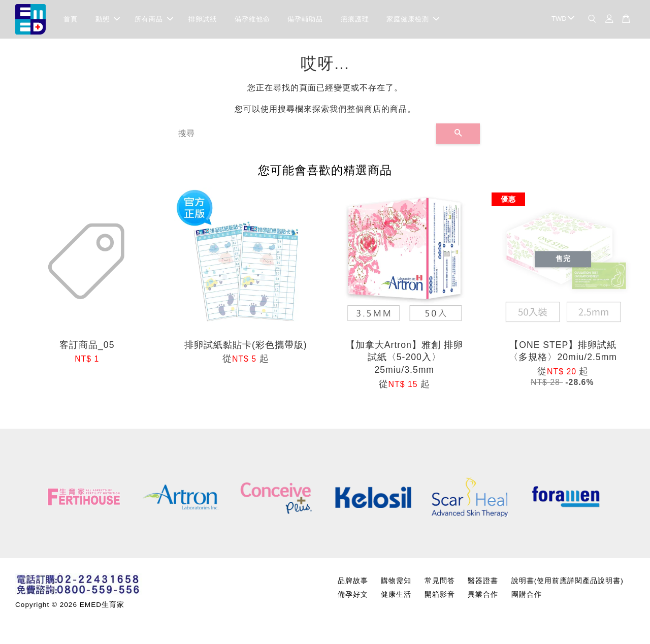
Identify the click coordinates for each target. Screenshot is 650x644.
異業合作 (483, 597)
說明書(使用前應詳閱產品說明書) (567, 583)
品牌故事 (353, 583)
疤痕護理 (355, 20)
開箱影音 (440, 597)
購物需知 (396, 583)
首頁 (71, 20)
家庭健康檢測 (413, 20)
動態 (108, 20)
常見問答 (440, 583)
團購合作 (527, 597)
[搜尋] (303, 136)
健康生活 (396, 597)
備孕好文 (353, 597)
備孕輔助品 (305, 20)
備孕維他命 (252, 20)
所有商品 (154, 20)
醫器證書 (483, 583)
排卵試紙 (203, 20)
